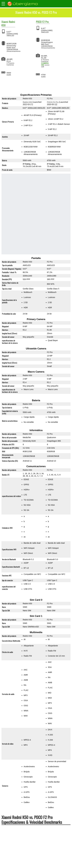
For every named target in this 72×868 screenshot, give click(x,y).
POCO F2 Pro (53, 102)
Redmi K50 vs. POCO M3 (16, 840)
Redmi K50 (27, 102)
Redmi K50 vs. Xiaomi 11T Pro (18, 857)
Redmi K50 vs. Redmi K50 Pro (18, 852)
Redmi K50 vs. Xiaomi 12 (16, 863)
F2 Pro (46, 22)
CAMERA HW (45, 64)
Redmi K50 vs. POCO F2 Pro (18, 846)
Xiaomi (5, 22)
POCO (39, 22)
